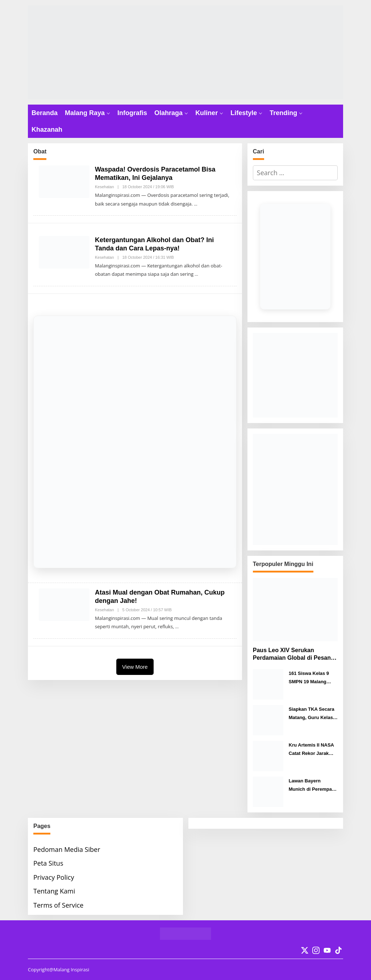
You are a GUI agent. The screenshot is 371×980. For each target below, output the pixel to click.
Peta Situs (48, 863)
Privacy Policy (54, 877)
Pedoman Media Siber (67, 849)
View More (135, 667)
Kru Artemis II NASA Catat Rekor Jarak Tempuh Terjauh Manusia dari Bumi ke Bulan (313, 750)
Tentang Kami (54, 891)
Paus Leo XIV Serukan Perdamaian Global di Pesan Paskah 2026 (292, 654)
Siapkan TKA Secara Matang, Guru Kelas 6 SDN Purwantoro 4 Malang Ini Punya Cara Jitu (313, 714)
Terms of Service (58, 905)
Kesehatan (105, 187)
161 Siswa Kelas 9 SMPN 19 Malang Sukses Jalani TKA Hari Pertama (310, 678)
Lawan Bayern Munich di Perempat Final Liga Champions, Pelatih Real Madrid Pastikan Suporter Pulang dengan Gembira (312, 786)
